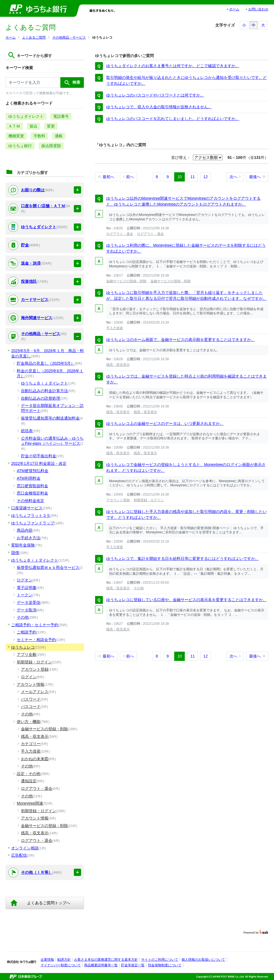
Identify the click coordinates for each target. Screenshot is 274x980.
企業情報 (47, 960)
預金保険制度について (165, 965)
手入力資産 (115, 328)
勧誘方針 (64, 960)
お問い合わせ (258, 9)
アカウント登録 (118, 500)
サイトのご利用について (160, 960)
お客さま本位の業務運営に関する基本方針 (106, 960)
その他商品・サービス (69, 37)
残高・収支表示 (118, 365)
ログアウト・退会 (120, 234)
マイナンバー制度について (61, 965)
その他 (139, 588)
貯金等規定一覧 (133, 965)
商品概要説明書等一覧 (101, 965)
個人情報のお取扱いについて (203, 960)
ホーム (234, 9)
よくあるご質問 (34, 37)
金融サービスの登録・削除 (126, 281)
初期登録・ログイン (149, 500)
